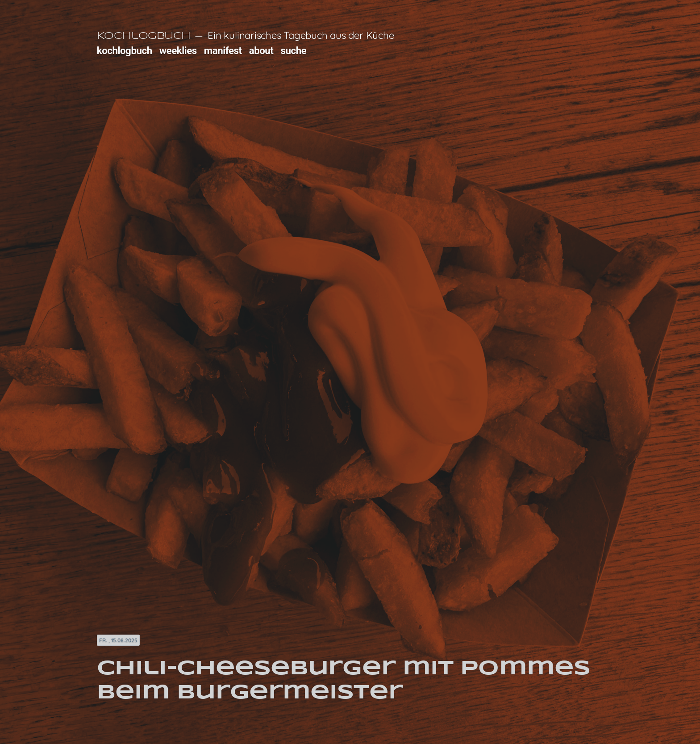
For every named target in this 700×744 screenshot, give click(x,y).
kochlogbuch (125, 50)
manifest (223, 50)
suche (294, 50)
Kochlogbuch (144, 36)
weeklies (178, 50)
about (261, 50)
